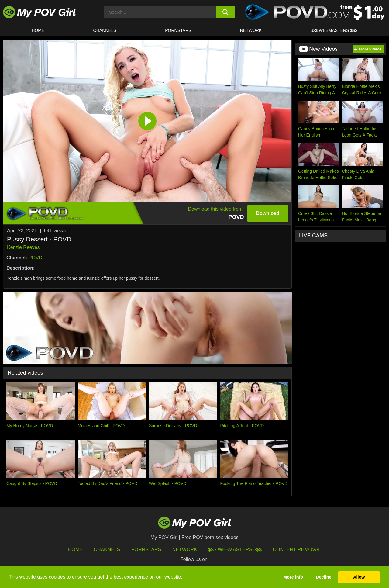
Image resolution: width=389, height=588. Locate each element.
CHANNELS (105, 30)
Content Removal (297, 550)
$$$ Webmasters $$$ (235, 550)
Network (251, 30)
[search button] (226, 12)
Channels (107, 550)
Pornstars (178, 30)
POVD (35, 258)
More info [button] (293, 577)
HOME (38, 30)
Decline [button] (324, 577)
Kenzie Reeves (23, 247)
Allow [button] (359, 577)
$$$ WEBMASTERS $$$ (334, 30)
